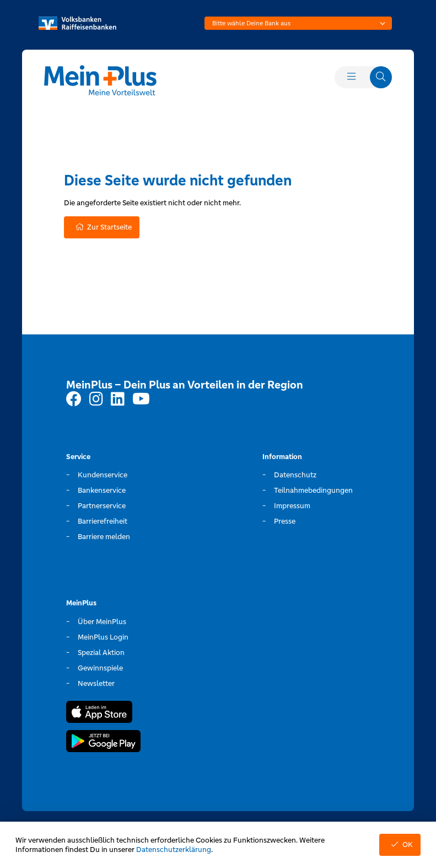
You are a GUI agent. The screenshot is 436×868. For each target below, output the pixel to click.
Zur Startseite (102, 227)
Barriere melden (104, 537)
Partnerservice (102, 506)
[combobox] (298, 23)
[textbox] (298, 23)
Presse (285, 521)
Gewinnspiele (100, 668)
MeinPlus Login (103, 637)
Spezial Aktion (101, 653)
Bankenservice (102, 490)
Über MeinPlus (102, 622)
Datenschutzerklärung (174, 850)
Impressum (292, 506)
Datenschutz (295, 475)
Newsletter (96, 683)
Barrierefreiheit (103, 521)
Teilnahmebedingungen (313, 490)
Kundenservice (103, 475)
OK (400, 845)
